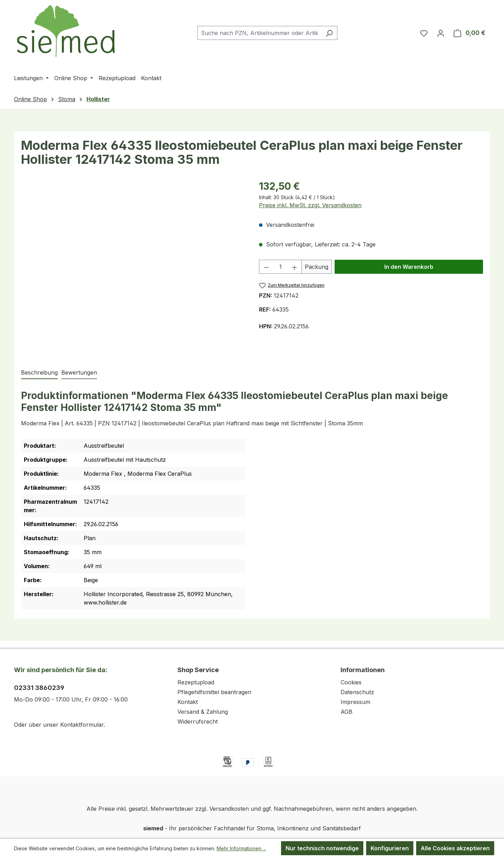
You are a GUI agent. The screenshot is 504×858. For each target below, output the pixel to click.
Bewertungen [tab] (79, 372)
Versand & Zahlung (203, 712)
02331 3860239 (39, 688)
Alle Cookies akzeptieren (455, 848)
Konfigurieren (390, 848)
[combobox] (259, 33)
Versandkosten (229, 809)
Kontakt (188, 702)
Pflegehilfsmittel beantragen (214, 692)
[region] (133, 266)
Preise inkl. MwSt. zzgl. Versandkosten (310, 205)
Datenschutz (357, 692)
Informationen (363, 670)
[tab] (39, 373)
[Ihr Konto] (441, 33)
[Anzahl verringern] (266, 267)
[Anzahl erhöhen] (295, 267)
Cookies (351, 682)
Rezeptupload (196, 682)
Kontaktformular (82, 725)
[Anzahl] (281, 267)
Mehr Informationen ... (241, 848)
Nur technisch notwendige (322, 848)
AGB (346, 712)
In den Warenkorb (409, 267)
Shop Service (198, 670)
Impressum (355, 702)
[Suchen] (329, 33)
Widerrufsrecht (198, 721)
